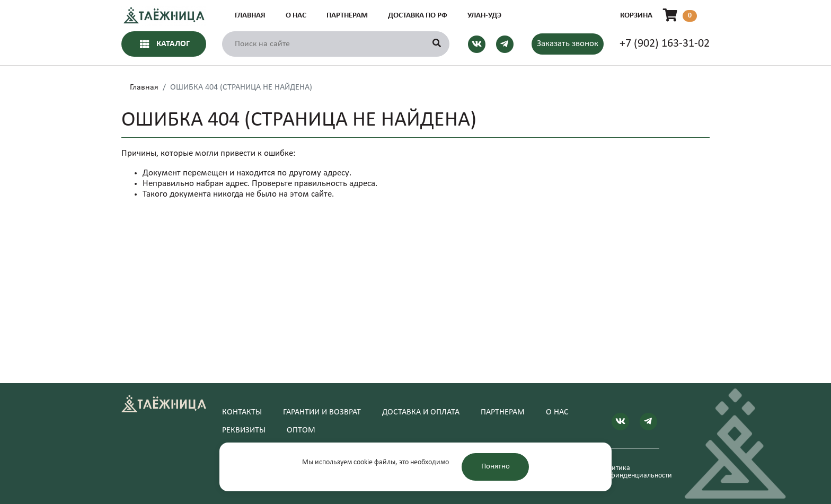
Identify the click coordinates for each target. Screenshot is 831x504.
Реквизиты (244, 430)
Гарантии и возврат (322, 412)
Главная (250, 16)
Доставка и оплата (421, 412)
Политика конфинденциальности (629, 472)
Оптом (301, 430)
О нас (296, 16)
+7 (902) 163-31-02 (665, 44)
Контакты (242, 412)
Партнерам (347, 16)
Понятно (496, 467)
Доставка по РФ (418, 16)
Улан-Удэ (484, 16)
